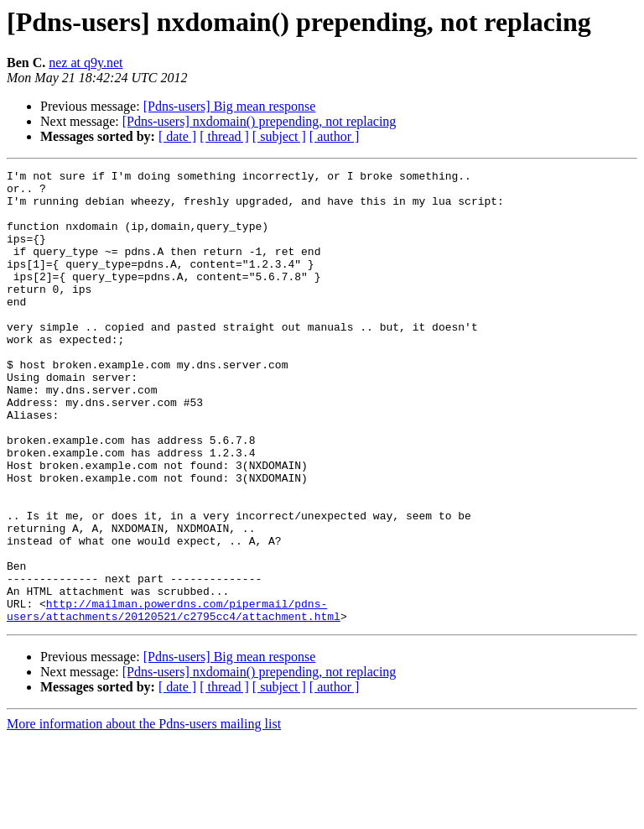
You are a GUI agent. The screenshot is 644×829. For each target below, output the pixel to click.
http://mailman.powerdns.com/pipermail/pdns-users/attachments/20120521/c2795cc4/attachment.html (174, 699)
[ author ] (335, 136)
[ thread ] (224, 136)
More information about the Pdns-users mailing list (144, 814)
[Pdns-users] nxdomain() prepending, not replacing (260, 121)
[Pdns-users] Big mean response (230, 106)
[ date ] (177, 136)
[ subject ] (279, 136)
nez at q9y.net (86, 63)
